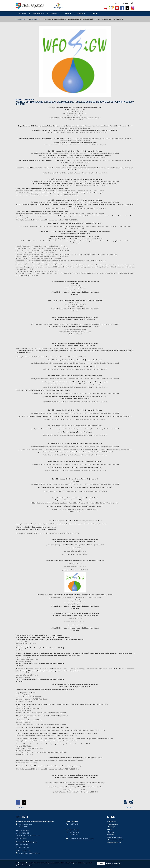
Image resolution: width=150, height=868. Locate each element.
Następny (130, 807)
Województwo (38, 14)
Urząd (68, 14)
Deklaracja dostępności (116, 840)
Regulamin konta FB (115, 842)
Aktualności (23, 14)
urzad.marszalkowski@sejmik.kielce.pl (82, 839)
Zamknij (101, 863)
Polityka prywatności (115, 837)
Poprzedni (20, 807)
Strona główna (20, 19)
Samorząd (55, 14)
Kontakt (94, 14)
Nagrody (81, 14)
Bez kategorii (34, 19)
